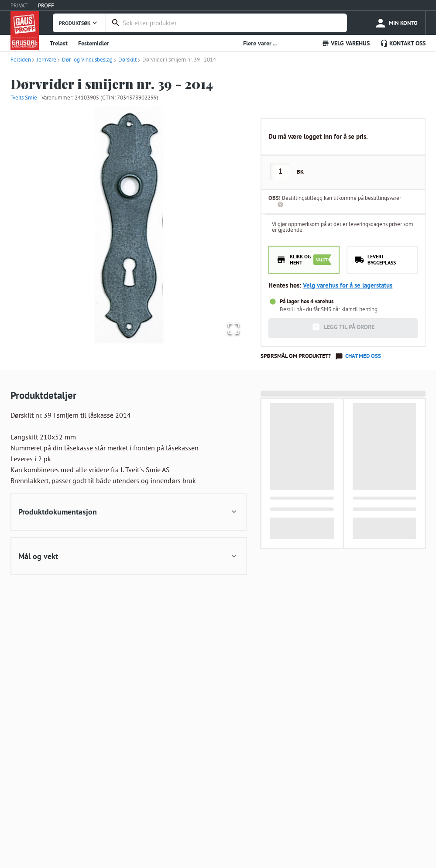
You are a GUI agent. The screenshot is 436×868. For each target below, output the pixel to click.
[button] (129, 225)
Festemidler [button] (94, 43)
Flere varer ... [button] (260, 43)
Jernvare (44, 60)
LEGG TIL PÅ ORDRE (343, 327)
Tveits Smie (24, 98)
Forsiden (21, 60)
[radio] (304, 260)
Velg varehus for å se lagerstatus (348, 285)
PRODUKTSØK (79, 23)
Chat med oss (363, 356)
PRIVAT (19, 5)
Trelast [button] (59, 43)
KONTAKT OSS (403, 43)
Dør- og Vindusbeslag (84, 60)
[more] (396, 23)
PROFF (46, 5)
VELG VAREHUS (346, 43)
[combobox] (233, 23)
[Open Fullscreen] (231, 328)
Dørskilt (125, 60)
